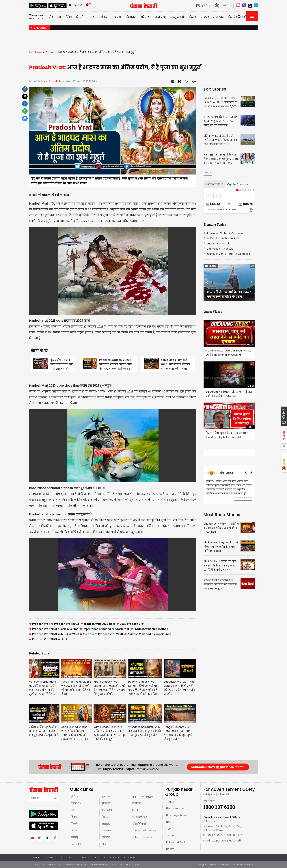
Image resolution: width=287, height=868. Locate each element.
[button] (207, 282)
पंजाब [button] (91, 17)
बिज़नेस (106, 837)
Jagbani (171, 802)
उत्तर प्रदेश (117, 17)
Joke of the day (142, 837)
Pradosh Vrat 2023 (65, 624)
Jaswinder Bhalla (215, 233)
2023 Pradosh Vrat (131, 624)
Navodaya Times (177, 815)
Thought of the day (144, 831)
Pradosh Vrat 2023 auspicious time (54, 629)
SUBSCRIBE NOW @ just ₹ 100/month (218, 767)
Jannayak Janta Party (219, 254)
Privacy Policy (134, 864)
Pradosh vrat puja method (149, 629)
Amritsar (114, 857)
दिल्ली (80, 17)
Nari (169, 822)
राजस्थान (106, 831)
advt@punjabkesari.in (217, 795)
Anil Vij (209, 238)
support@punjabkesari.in (227, 841)
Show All (208, 173)
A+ (194, 82)
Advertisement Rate (76, 864)
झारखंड (205, 17)
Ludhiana (85, 857)
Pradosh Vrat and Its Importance (148, 634)
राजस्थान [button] (219, 17)
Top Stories (215, 89)
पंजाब (74, 831)
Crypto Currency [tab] (238, 184)
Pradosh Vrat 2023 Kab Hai (48, 634)
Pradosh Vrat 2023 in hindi (48, 639)
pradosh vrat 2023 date (98, 624)
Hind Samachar (176, 808)
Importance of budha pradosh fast (104, 629)
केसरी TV (76, 804)
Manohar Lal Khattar (230, 238)
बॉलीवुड (136, 804)
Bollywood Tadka (177, 842)
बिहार (193, 17)
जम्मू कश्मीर (178, 17)
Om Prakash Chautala (219, 249)
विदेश (74, 817)
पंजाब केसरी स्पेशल (143, 797)
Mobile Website (99, 864)
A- (186, 82)
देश (73, 810)
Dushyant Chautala (217, 244)
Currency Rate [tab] (214, 184)
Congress (236, 233)
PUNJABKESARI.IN (224, 864)
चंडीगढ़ (74, 837)
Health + (138, 810)
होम (51, 17)
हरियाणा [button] (146, 17)
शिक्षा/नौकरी (139, 824)
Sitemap (117, 864)
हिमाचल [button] (131, 17)
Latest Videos (213, 312)
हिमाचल (106, 797)
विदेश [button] (69, 17)
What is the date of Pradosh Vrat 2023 (96, 634)
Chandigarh (68, 857)
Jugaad (171, 836)
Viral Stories (140, 817)
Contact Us (38, 864)
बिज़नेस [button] (233, 17)
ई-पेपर (74, 797)
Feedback (55, 864)
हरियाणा (106, 804)
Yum (169, 829)
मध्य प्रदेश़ (161, 17)
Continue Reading (243, 498)
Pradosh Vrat (39, 624)
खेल (104, 844)
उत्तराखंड (106, 824)
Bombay (100, 857)
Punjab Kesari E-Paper (118, 769)
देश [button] (60, 17)
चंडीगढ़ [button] (103, 17)
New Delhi (51, 857)
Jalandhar (130, 857)
